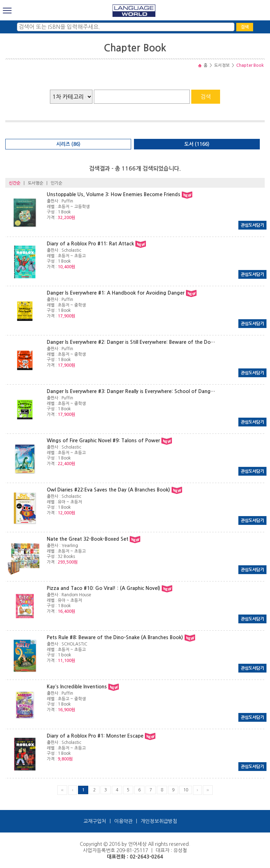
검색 (245, 27)
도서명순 (36, 183)
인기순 (56, 183)
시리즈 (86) (68, 144)
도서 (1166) (197, 144)
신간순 (15, 183)
